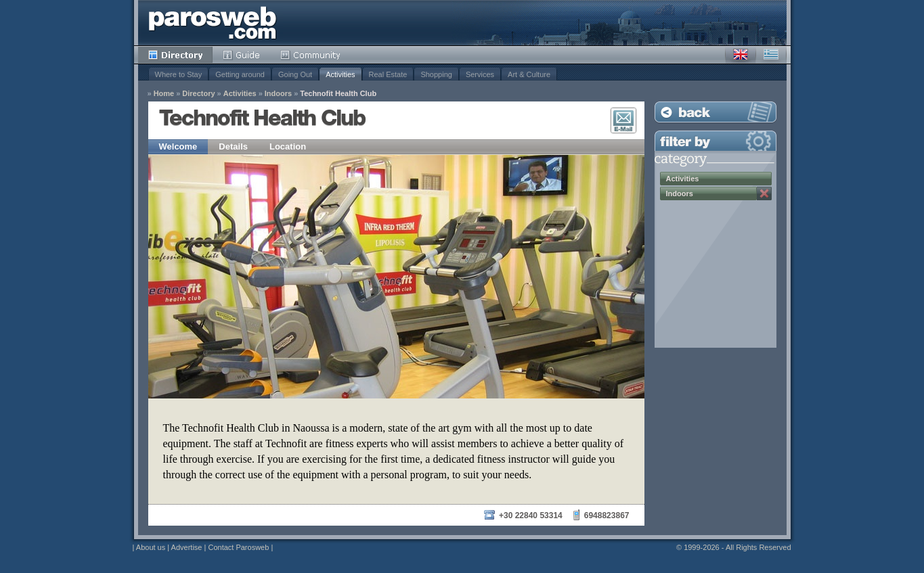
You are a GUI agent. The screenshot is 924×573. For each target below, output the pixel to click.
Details (233, 146)
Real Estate (388, 74)
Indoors (278, 94)
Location (288, 146)
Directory (175, 55)
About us (151, 547)
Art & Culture (529, 74)
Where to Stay (179, 74)
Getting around (240, 74)
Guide (241, 55)
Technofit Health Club (338, 94)
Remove (764, 193)
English (741, 55)
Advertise (187, 547)
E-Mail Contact (623, 120)
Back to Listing (716, 112)
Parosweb (213, 23)
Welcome (178, 146)
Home (164, 94)
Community (311, 55)
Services (480, 74)
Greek (771, 55)
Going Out (295, 74)
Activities (340, 74)
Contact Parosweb (238, 547)
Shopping (436, 74)
